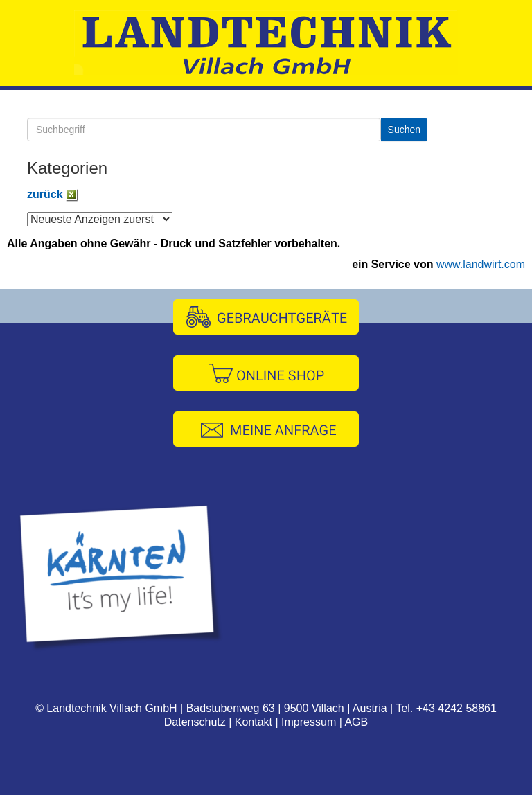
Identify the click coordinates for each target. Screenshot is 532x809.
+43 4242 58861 (456, 708)
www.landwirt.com (481, 264)
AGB (356, 722)
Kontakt (255, 722)
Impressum (309, 722)
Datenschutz (195, 722)
